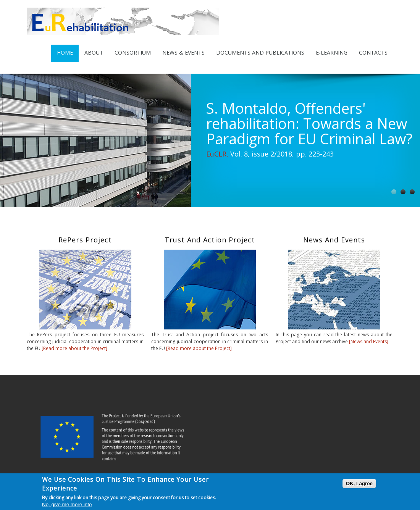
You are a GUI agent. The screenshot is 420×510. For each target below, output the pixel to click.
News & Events (183, 52)
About (94, 52)
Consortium (133, 52)
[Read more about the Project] (74, 348)
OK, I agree (359, 484)
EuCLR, (217, 154)
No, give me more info (67, 505)
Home (65, 52)
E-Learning (332, 52)
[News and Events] (369, 341)
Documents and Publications (260, 52)
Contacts (373, 52)
